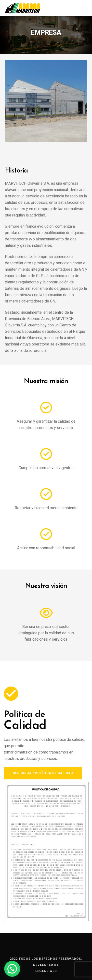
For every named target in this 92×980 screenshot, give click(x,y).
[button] (10, 969)
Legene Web (46, 971)
